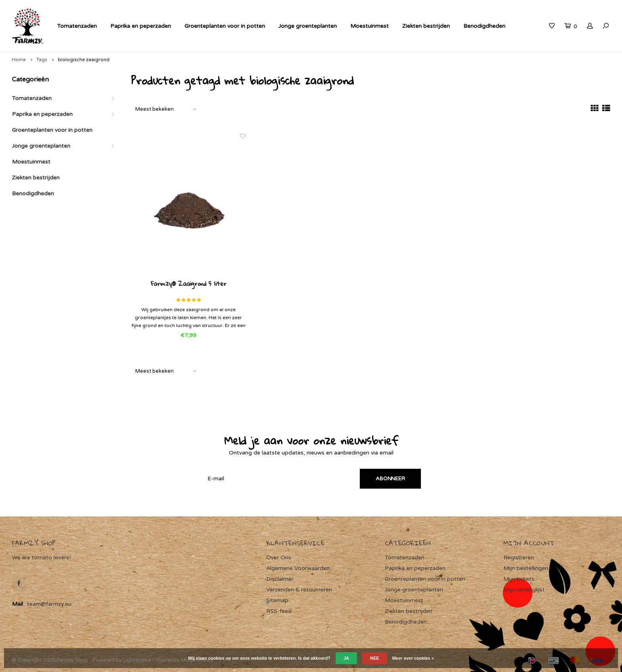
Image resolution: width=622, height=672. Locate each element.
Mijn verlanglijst (524, 590)
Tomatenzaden (77, 26)
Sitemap (277, 600)
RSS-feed (279, 611)
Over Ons (279, 557)
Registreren (519, 557)
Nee (375, 658)
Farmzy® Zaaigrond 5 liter (189, 284)
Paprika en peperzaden (141, 26)
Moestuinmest (370, 26)
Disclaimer (280, 579)
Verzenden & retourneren (299, 590)
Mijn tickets (519, 579)
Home (19, 60)
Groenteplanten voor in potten (225, 26)
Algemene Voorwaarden (298, 568)
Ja (346, 658)
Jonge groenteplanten (308, 26)
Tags (42, 60)
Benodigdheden (484, 26)
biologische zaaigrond (84, 60)
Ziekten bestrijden (426, 26)
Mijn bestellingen (526, 568)
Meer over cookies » (413, 658)
